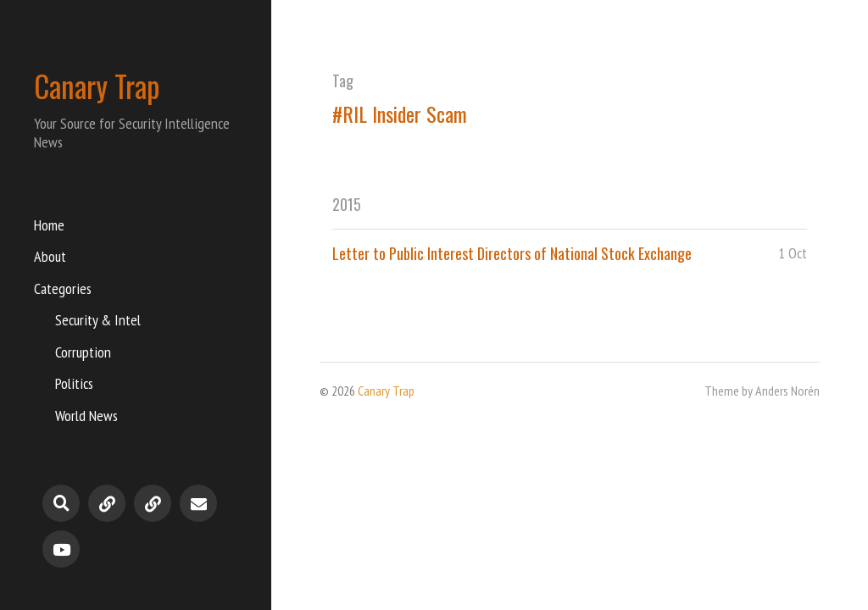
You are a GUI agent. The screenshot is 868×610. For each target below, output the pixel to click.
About (50, 256)
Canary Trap (97, 86)
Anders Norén (787, 391)
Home (49, 225)
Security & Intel (98, 320)
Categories (63, 288)
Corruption (83, 352)
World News (86, 416)
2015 (347, 204)
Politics (74, 383)
